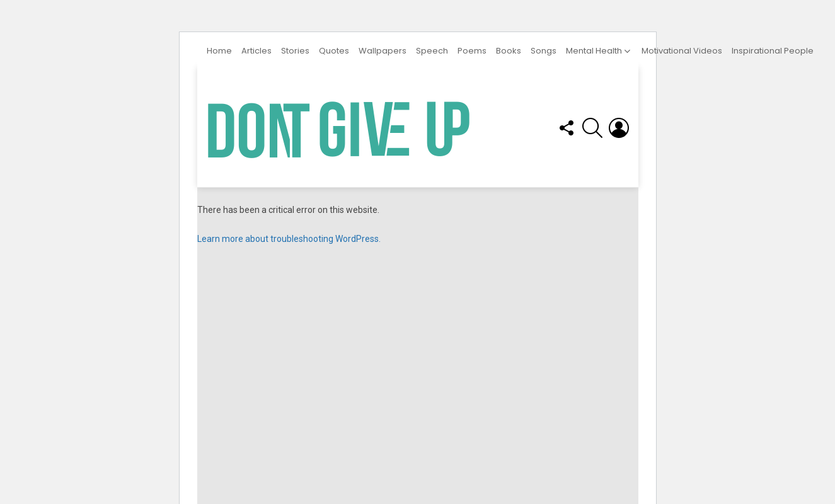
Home (219, 51)
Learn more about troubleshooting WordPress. (289, 239)
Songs (544, 51)
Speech (432, 51)
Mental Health (594, 51)
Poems (472, 51)
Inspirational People (773, 51)
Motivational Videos (682, 51)
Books (509, 51)
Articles (256, 51)
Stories (295, 51)
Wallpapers (383, 51)
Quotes (334, 51)
